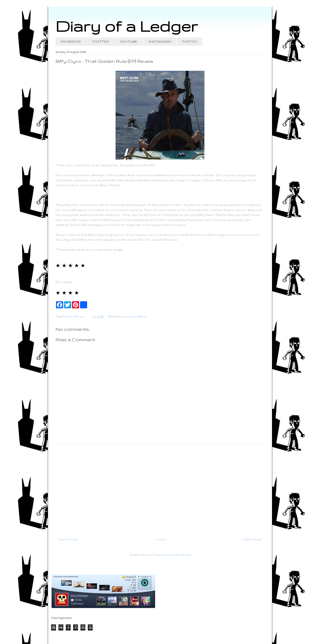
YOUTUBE (129, 41)
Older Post (252, 539)
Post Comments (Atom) (172, 555)
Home (161, 539)
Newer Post (68, 539)
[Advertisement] (160, 489)
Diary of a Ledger (127, 26)
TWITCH (189, 41)
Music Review (74, 316)
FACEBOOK (71, 41)
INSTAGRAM (160, 41)
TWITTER (100, 41)
